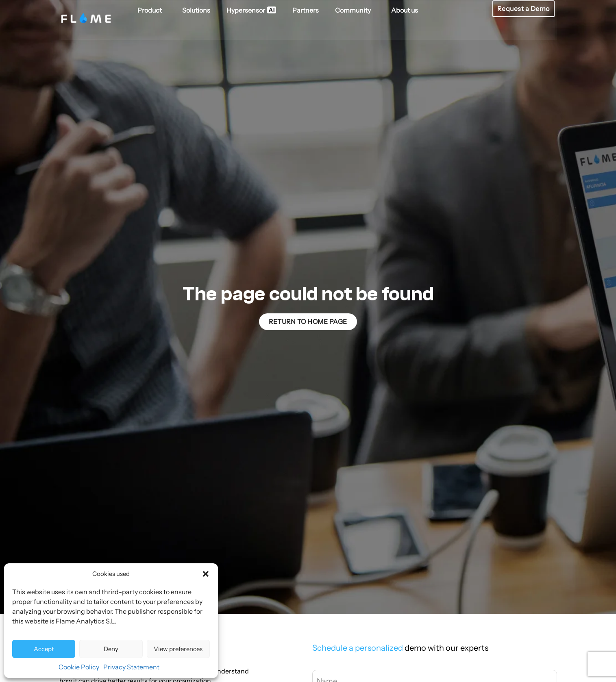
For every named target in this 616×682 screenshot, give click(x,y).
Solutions (196, 10)
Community (355, 10)
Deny (111, 649)
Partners (305, 10)
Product (151, 10)
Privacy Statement (131, 667)
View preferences (178, 649)
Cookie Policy (79, 667)
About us (404, 10)
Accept (44, 649)
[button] (206, 574)
